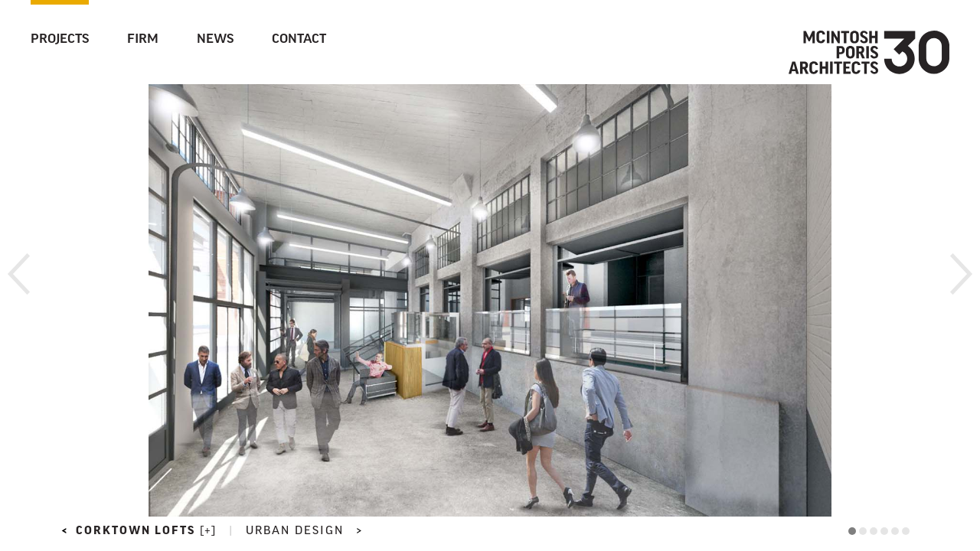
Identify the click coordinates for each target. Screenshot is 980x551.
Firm (143, 40)
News (215, 40)
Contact (299, 40)
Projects (60, 40)
